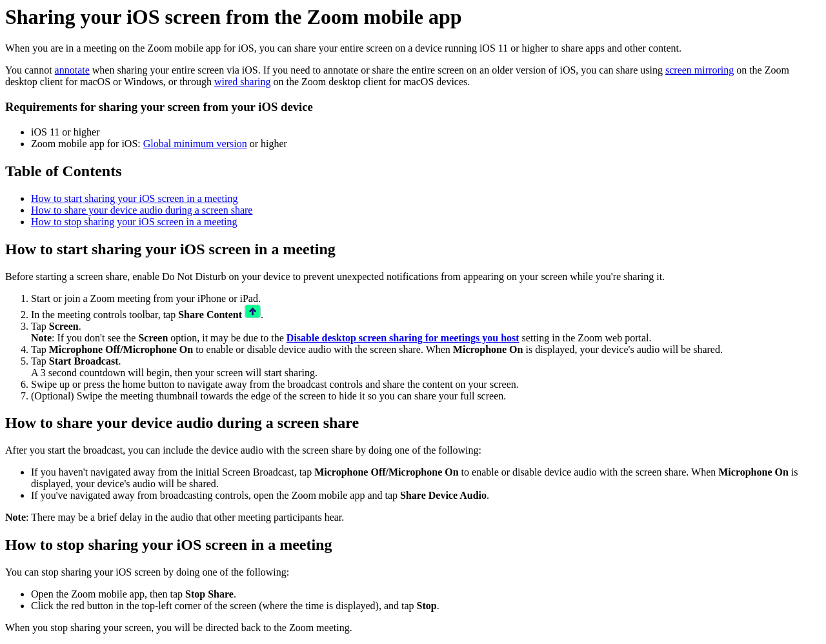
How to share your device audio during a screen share (142, 210)
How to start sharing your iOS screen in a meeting (134, 198)
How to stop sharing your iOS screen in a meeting (134, 222)
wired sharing (243, 82)
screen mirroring (700, 70)
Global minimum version (195, 144)
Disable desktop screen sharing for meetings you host (403, 338)
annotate (72, 70)
